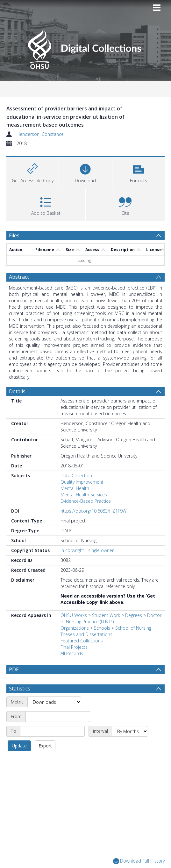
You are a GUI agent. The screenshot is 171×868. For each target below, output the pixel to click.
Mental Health (75, 488)
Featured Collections (82, 641)
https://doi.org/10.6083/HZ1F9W (93, 511)
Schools (102, 628)
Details (17, 391)
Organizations (75, 628)
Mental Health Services (84, 495)
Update (19, 761)
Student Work (106, 615)
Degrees (134, 615)
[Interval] (130, 746)
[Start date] (58, 732)
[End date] (52, 746)
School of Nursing (133, 628)
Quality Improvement (82, 482)
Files (14, 235)
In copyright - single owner (87, 550)
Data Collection (76, 476)
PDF (14, 669)
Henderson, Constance (40, 134)
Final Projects (74, 647)
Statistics (20, 704)
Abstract (19, 277)
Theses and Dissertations (86, 634)
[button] (139, 172)
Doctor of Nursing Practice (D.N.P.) (111, 618)
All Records (72, 653)
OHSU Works (74, 615)
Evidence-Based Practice (86, 501)
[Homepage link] (85, 47)
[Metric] (54, 717)
